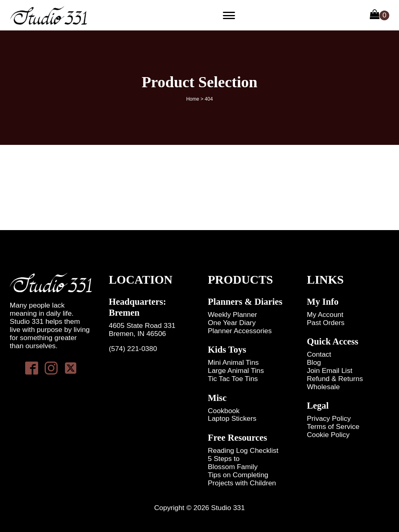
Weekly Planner (232, 315)
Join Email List (330, 371)
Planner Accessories (240, 331)
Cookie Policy (328, 435)
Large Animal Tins (236, 371)
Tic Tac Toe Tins (233, 379)
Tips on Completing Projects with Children (242, 479)
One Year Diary (232, 323)
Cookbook (224, 411)
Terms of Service (333, 427)
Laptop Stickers (232, 419)
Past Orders (326, 323)
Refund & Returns (335, 379)
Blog (314, 363)
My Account (325, 315)
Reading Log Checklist (243, 451)
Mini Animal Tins (233, 363)
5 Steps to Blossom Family (233, 463)
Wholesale (323, 387)
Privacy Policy (329, 419)
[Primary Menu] (229, 15)
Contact (319, 354)
